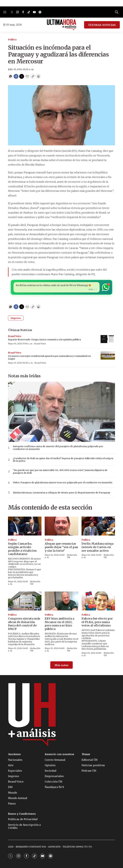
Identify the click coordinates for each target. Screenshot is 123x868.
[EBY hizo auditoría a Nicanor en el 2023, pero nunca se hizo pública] (61, 601)
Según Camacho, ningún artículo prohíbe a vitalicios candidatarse (22, 549)
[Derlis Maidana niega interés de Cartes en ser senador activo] (98, 526)
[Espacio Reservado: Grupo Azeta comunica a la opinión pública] (108, 339)
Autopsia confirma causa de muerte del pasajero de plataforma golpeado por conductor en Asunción (58, 448)
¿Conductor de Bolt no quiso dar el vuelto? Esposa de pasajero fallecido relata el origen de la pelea (63, 460)
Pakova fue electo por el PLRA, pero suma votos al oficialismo (97, 622)
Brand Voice (15, 336)
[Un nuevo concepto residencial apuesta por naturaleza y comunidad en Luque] (108, 356)
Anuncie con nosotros (59, 754)
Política (12, 40)
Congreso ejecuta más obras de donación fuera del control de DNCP (24, 624)
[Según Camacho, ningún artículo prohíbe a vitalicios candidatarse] (25, 526)
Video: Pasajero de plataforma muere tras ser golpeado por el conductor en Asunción (63, 483)
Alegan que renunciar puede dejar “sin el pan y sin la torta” (61, 547)
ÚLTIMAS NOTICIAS (102, 25)
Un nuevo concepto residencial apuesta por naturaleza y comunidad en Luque (49, 357)
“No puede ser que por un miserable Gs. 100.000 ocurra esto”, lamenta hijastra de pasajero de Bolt (60, 472)
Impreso (16, 318)
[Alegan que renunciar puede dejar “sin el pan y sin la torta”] (61, 526)
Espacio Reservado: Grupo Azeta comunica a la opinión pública (44, 340)
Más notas (61, 665)
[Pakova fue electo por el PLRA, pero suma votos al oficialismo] (98, 601)
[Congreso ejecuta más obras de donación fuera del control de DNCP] (25, 601)
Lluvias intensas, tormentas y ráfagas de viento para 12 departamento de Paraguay (61, 493)
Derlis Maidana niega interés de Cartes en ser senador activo (97, 547)
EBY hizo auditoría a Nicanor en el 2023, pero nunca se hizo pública (59, 624)
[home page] (62, 25)
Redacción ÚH (35, 583)
